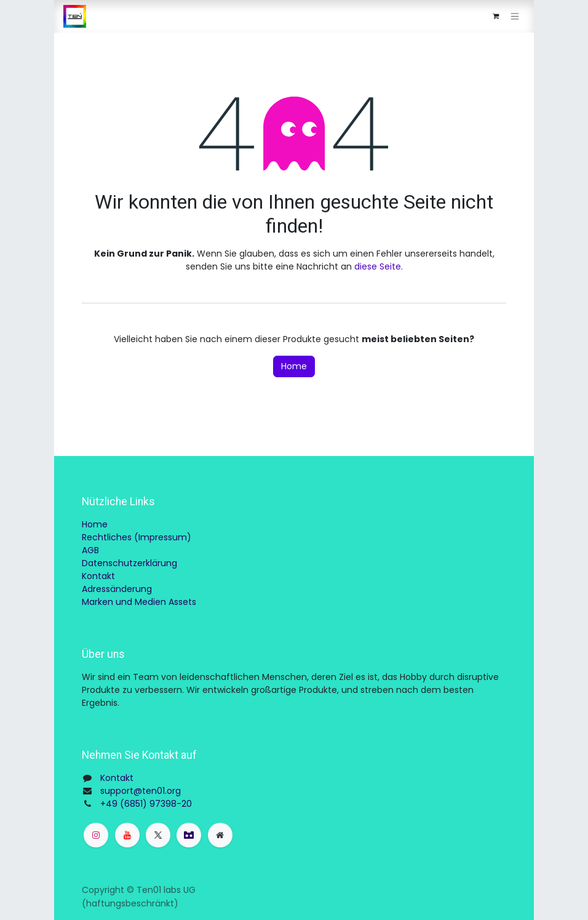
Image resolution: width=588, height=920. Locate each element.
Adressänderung (117, 589)
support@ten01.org (141, 791)
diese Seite (378, 266)
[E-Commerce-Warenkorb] (496, 17)
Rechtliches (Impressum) (137, 537)
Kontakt (98, 576)
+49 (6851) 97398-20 (146, 804)
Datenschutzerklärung (129, 563)
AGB (90, 550)
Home (294, 366)
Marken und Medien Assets (139, 602)
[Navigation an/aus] (515, 16)
